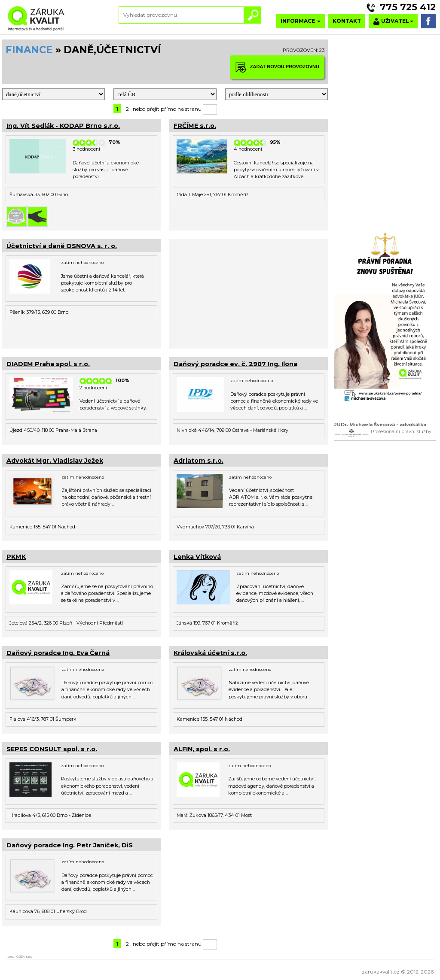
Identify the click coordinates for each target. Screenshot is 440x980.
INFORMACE (301, 21)
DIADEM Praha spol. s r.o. (48, 364)
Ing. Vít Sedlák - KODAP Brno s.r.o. (63, 126)
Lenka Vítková (197, 557)
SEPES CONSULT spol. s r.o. (52, 749)
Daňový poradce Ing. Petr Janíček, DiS (70, 845)
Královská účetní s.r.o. (210, 653)
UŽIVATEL (393, 21)
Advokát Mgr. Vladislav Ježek (55, 461)
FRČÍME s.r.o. (195, 126)
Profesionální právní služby (401, 432)
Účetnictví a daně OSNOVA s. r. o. (62, 246)
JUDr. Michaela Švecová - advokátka (380, 425)
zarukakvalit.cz (381, 972)
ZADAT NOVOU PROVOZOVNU (277, 67)
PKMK (16, 557)
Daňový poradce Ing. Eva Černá (58, 653)
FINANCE (29, 50)
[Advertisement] (249, 293)
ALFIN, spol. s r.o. (202, 749)
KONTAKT (347, 21)
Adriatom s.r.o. (199, 461)
